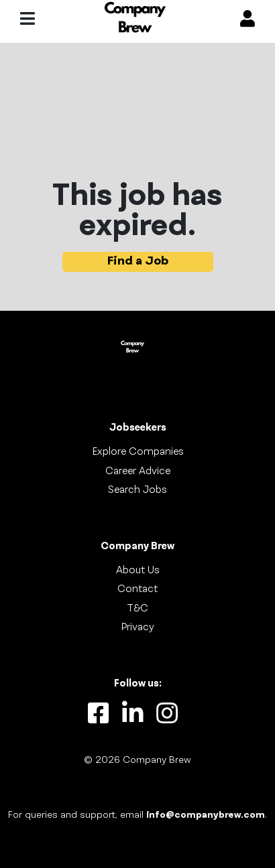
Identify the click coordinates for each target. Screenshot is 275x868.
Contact (137, 589)
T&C (137, 609)
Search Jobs (137, 490)
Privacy (137, 628)
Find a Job (138, 262)
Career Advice (138, 472)
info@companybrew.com (206, 815)
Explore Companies (138, 452)
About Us (138, 571)
